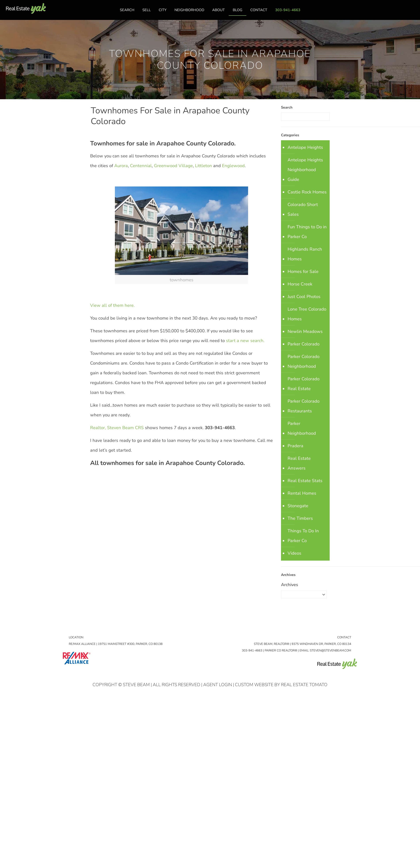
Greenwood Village (173, 166)
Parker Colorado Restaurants (304, 406)
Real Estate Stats (305, 481)
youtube (413, 12)
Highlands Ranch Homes (305, 254)
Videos (294, 553)
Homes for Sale (303, 272)
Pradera (295, 446)
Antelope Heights (305, 147)
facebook (397, 12)
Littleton (204, 166)
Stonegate (298, 506)
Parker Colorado (304, 344)
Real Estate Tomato (304, 685)
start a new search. (246, 341)
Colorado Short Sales (303, 209)
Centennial (141, 166)
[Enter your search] (305, 117)
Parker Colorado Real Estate (304, 384)
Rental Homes (302, 493)
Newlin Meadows (305, 332)
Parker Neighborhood (302, 428)
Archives (290, 585)
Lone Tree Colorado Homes (307, 314)
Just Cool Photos (304, 297)
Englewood (233, 166)
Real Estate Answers (299, 463)
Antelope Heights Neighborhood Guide (305, 170)
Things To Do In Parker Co (303, 536)
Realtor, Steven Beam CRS (117, 428)
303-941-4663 (252, 650)
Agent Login (218, 685)
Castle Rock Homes (307, 192)
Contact (344, 637)
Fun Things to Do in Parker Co (307, 232)
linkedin (405, 12)
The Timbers (300, 518)
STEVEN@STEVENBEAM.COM (331, 650)
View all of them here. (112, 305)
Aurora (121, 166)
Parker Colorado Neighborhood (304, 361)
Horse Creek (300, 284)
